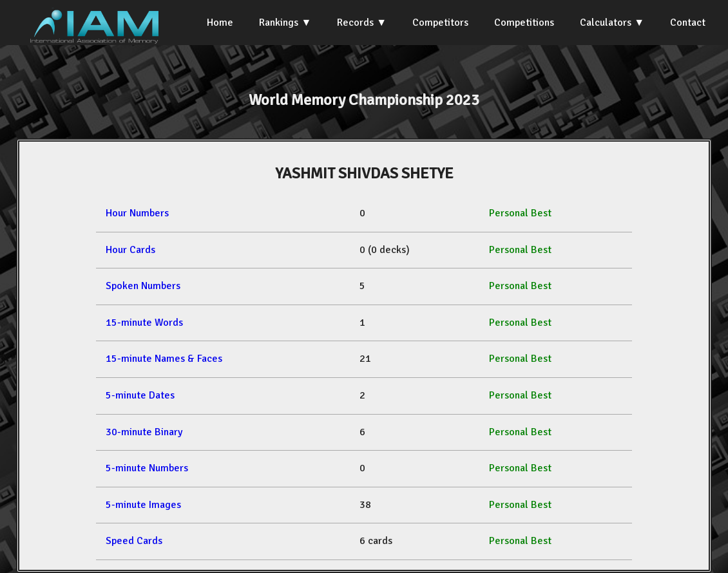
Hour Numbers (137, 213)
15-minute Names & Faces (164, 359)
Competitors (440, 23)
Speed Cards (134, 541)
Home (220, 23)
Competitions (524, 23)
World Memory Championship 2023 (364, 100)
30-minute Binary (144, 432)
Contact (688, 23)
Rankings (279, 23)
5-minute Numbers (147, 468)
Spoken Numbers (143, 286)
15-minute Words (144, 323)
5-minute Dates (140, 395)
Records (355, 23)
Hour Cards (130, 250)
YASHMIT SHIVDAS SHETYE (364, 173)
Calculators (606, 23)
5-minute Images (143, 505)
